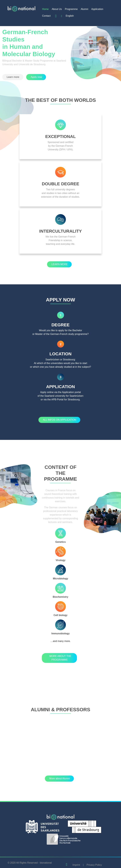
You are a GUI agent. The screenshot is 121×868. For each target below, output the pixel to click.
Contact (46, 16)
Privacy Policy (94, 865)
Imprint (76, 865)
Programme (71, 9)
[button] (13, 77)
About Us (57, 9)
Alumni (84, 9)
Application (97, 9)
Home (45, 9)
